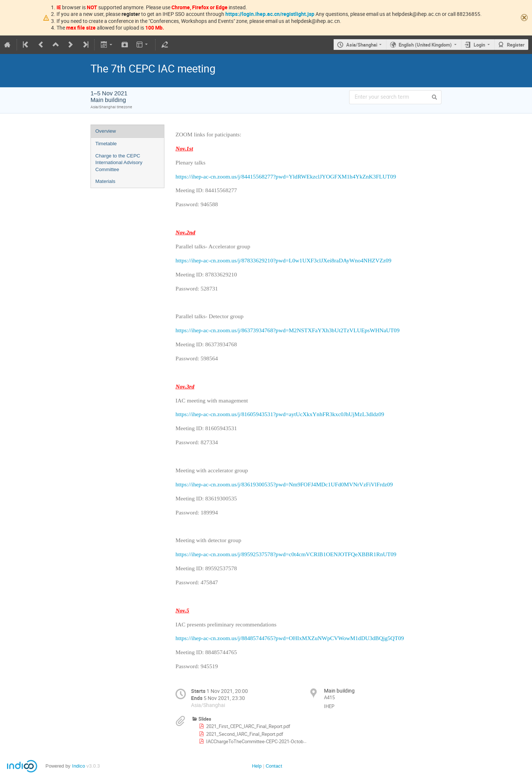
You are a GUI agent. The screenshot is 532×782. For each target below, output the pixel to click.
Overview (106, 131)
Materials (105, 181)
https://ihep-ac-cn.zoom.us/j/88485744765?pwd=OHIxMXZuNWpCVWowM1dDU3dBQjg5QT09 (290, 638)
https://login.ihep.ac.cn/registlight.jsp (270, 14)
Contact (274, 766)
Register (516, 45)
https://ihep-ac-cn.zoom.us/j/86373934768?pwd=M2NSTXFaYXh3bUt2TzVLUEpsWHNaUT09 (287, 330)
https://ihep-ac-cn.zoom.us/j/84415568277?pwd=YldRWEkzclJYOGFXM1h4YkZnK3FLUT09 (286, 176)
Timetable (106, 144)
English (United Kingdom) (425, 45)
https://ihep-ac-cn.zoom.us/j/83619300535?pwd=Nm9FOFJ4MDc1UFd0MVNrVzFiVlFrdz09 (284, 484)
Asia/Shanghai (362, 45)
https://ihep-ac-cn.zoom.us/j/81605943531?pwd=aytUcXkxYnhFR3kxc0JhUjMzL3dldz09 (280, 414)
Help (257, 766)
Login (479, 45)
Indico (79, 766)
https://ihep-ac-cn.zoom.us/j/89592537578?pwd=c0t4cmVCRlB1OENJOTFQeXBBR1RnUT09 (286, 554)
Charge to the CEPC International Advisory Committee (119, 163)
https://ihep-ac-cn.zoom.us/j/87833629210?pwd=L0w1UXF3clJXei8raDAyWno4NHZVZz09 (283, 260)
